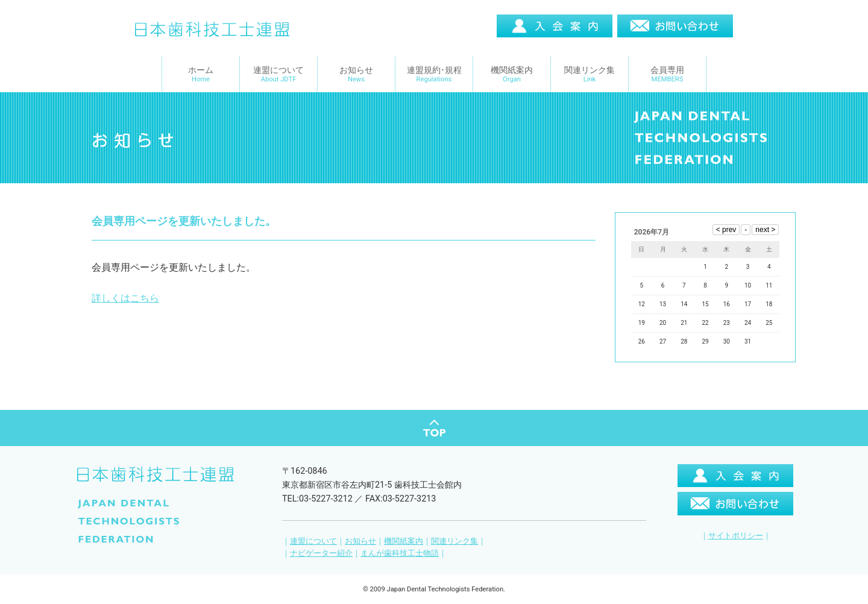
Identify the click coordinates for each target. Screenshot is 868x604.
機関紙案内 (404, 531)
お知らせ (360, 531)
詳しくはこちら (125, 298)
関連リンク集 (454, 531)
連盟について (313, 531)
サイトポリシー (736, 525)
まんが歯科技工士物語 (400, 543)
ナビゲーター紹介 (321, 543)
